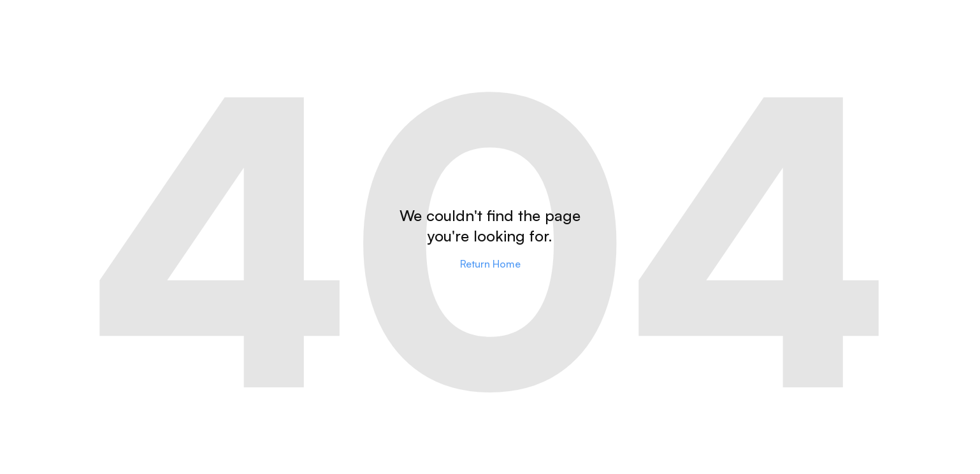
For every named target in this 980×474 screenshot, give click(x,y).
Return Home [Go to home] (490, 264)
